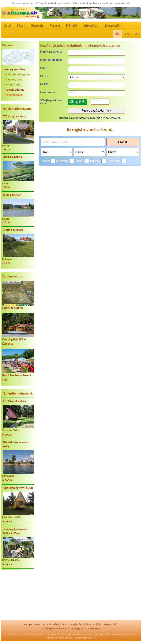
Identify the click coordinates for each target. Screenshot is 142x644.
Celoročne (114, 161)
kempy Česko (13, 84)
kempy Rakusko (89, 638)
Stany (46, 161)
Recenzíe (37, 26)
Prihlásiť (72, 26)
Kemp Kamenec (12, 195)
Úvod (7, 26)
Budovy (95, 161)
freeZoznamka (14, 95)
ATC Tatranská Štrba (14, 401)
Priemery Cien (14, 80)
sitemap (91, 624)
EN (127, 34)
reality (27, 634)
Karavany (62, 161)
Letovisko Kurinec (13, 308)
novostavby (88, 634)
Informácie (91, 26)
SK (117, 34)
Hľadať (123, 142)
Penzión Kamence (13, 230)
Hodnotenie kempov (18, 74)
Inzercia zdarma (15, 90)
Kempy (28, 624)
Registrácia (77, 624)
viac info (126, 3)
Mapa (21, 26)
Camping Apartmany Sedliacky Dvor (15, 531)
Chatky (79, 161)
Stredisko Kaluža (12, 157)
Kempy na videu (15, 69)
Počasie (55, 26)
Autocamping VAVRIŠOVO (18, 488)
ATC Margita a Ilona (14, 117)
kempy (114, 634)
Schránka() (113, 26)
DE (136, 34)
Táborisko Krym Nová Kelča (15, 445)
